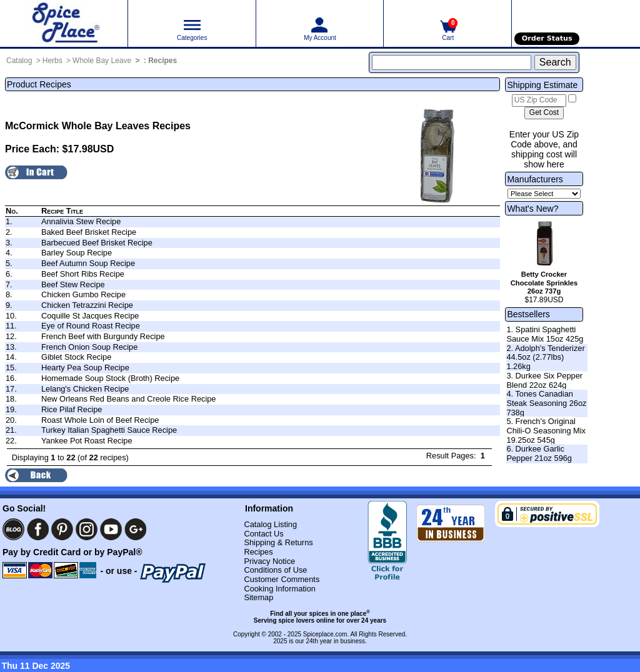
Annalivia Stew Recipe (81, 221)
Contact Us (263, 534)
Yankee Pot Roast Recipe (87, 441)
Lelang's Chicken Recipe (85, 389)
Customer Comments (282, 579)
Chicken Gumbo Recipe (83, 294)
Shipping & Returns (278, 542)
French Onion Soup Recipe (89, 347)
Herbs (52, 61)
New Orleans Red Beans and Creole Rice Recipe (129, 399)
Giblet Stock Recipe (76, 357)
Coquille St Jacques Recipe (90, 316)
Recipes (162, 61)
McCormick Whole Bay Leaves (77, 126)
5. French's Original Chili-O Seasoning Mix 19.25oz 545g (546, 430)
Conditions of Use (275, 570)
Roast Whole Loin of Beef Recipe (100, 420)
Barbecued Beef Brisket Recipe (97, 243)
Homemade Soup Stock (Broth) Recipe (110, 378)
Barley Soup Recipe (77, 253)
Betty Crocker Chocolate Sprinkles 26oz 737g (544, 283)
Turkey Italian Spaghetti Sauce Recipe (109, 430)
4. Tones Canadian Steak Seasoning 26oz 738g (546, 403)
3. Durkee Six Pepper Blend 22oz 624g (544, 380)
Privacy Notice (269, 561)
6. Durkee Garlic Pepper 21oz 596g (539, 453)
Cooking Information (280, 589)
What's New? (532, 209)
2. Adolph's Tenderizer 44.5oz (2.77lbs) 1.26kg (545, 357)
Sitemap (258, 597)
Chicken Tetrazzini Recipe (87, 305)
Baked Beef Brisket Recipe (89, 232)
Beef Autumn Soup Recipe (88, 263)
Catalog (19, 61)
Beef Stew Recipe (73, 284)
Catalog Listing (270, 524)
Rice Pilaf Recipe (72, 409)
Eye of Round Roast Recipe (91, 326)
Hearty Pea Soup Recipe (85, 368)
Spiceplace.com (325, 634)
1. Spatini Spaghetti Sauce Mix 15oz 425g (545, 334)
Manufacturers (535, 179)
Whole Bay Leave (102, 61)
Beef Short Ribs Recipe (83, 274)
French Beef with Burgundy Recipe (103, 336)
